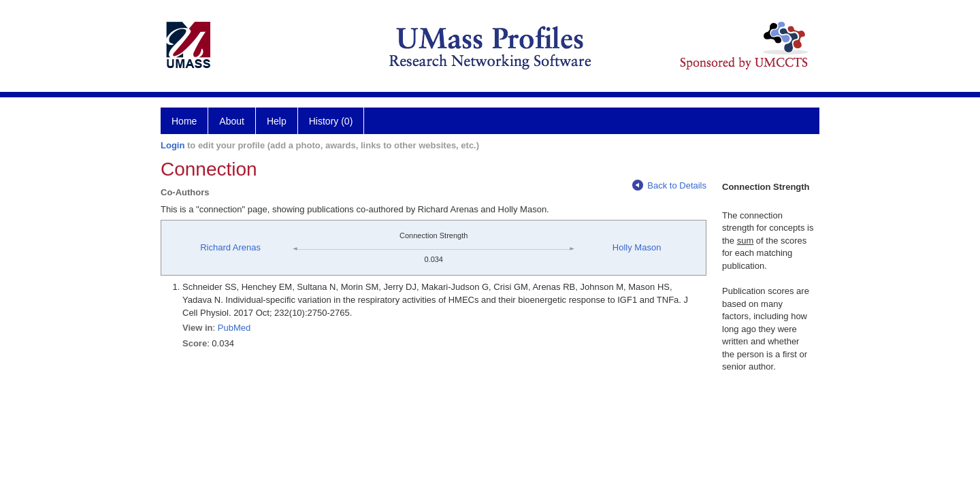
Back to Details (669, 185)
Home (184, 121)
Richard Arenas (230, 247)
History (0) (331, 121)
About (232, 121)
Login (173, 145)
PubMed (234, 328)
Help (277, 121)
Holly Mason (637, 247)
